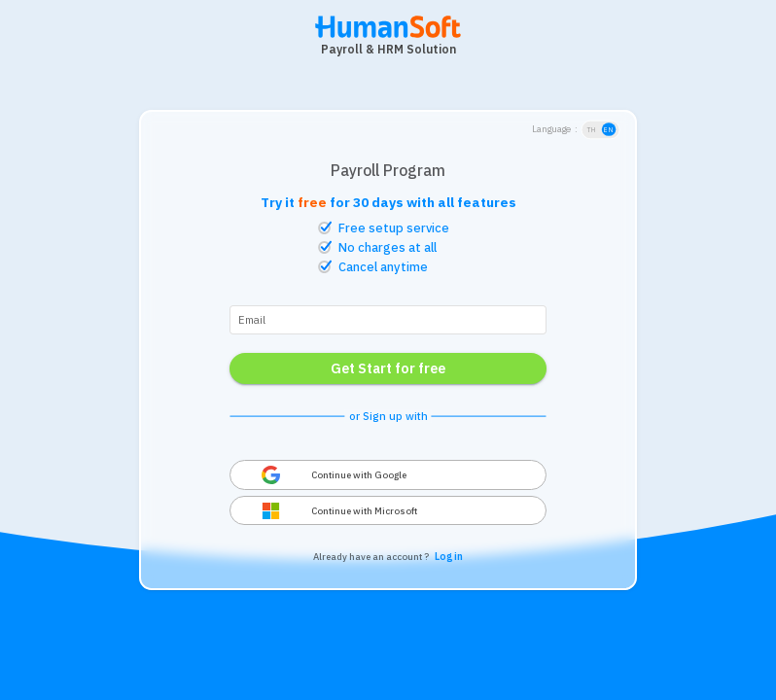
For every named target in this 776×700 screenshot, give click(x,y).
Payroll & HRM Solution (388, 49)
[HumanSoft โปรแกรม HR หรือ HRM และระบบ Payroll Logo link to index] (388, 36)
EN (609, 130)
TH (592, 130)
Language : (555, 129)
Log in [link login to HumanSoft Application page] (449, 557)
